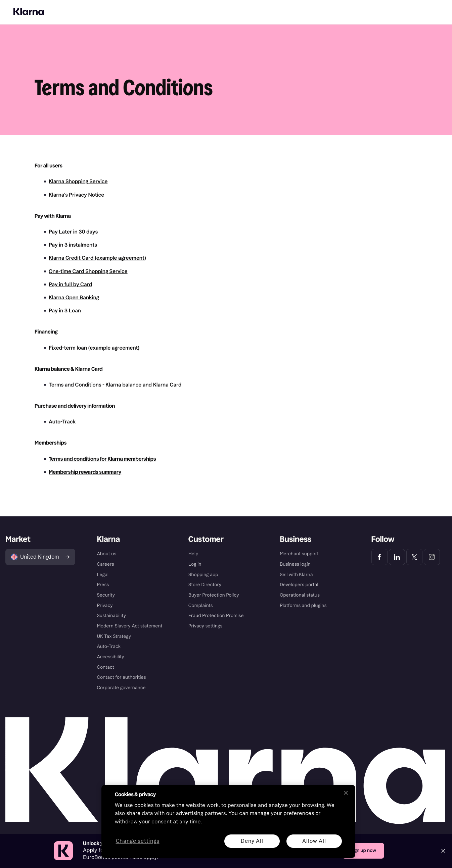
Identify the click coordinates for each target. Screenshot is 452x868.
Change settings (138, 841)
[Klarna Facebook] (379, 557)
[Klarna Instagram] (432, 557)
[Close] (443, 851)
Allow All (314, 841)
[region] (228, 821)
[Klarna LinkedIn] (397, 557)
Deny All (252, 841)
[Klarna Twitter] (414, 557)
